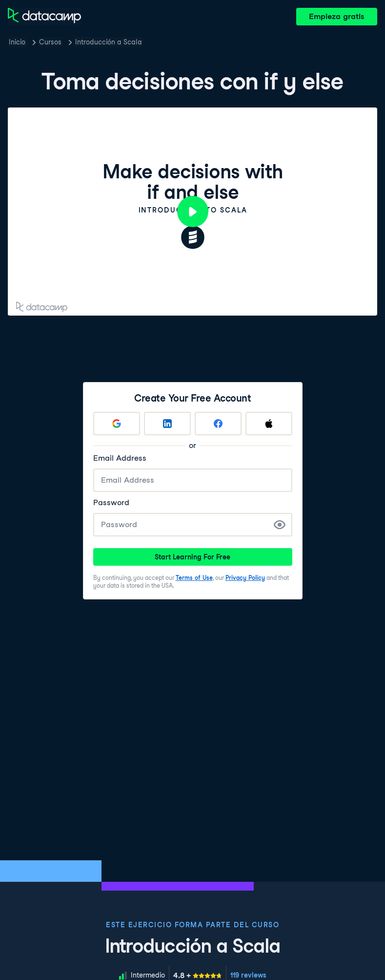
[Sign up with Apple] (269, 424)
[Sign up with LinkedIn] (167, 424)
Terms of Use (194, 578)
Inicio (17, 42)
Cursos (50, 42)
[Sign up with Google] (117, 424)
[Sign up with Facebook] (218, 424)
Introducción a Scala (109, 42)
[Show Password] (280, 525)
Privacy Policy (245, 578)
